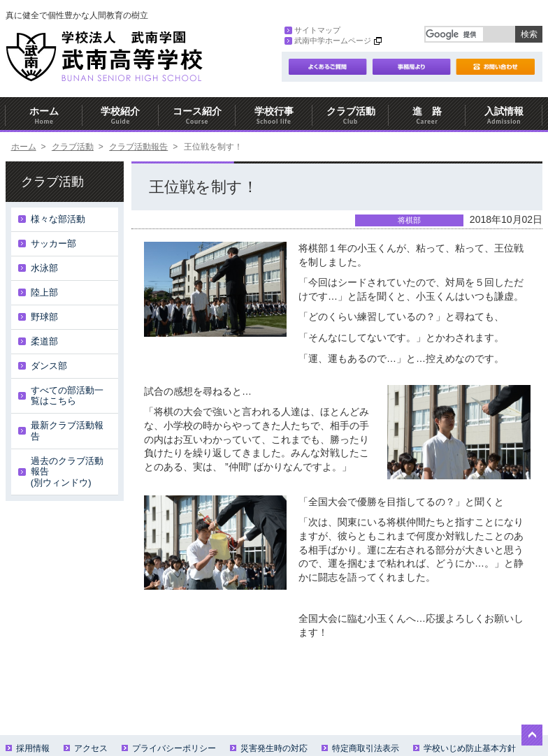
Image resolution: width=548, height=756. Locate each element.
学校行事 (274, 116)
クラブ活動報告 (138, 147)
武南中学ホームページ (328, 41)
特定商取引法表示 (360, 748)
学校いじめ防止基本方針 (464, 748)
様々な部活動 (58, 219)
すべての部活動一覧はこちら (67, 396)
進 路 (427, 116)
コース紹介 (197, 116)
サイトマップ (312, 30)
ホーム (44, 116)
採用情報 (28, 748)
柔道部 (44, 341)
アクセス (86, 748)
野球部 (44, 317)
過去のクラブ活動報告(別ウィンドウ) (67, 472)
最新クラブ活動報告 (67, 431)
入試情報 (504, 116)
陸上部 (44, 292)
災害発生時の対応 (269, 748)
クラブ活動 (351, 116)
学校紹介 (121, 116)
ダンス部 (49, 366)
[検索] (454, 34)
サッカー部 (53, 243)
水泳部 (44, 268)
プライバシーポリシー (169, 748)
